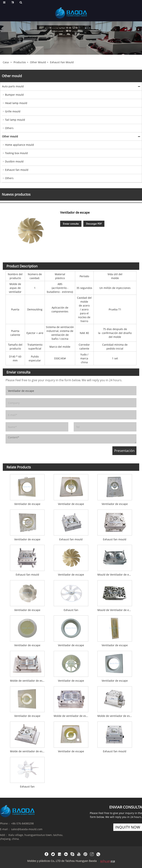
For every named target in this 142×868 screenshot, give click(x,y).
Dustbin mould (14, 161)
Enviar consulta (71, 224)
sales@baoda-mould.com (27, 829)
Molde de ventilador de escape (28, 681)
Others (9, 128)
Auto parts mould (13, 86)
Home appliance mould (19, 145)
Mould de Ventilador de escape (116, 575)
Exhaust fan (71, 610)
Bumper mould (14, 95)
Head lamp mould (16, 103)
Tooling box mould (16, 153)
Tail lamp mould (15, 120)
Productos (20, 62)
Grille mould (13, 111)
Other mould (38, 62)
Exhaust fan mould (62, 62)
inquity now (128, 827)
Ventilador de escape (27, 504)
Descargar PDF (94, 224)
